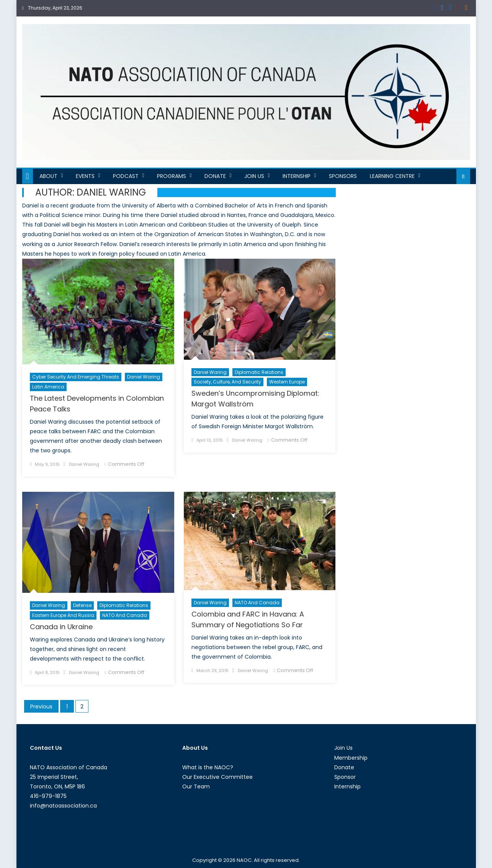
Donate (215, 176)
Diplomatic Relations (259, 372)
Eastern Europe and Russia (63, 615)
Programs (172, 176)
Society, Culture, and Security (227, 382)
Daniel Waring (144, 377)
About (48, 176)
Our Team (196, 786)
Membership (351, 758)
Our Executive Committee (217, 777)
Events (85, 176)
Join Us (254, 176)
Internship (297, 176)
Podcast (126, 176)
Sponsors (343, 176)
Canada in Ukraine (61, 627)
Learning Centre (392, 176)
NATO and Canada (125, 615)
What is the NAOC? (208, 767)
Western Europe (287, 382)
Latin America (48, 387)
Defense (82, 605)
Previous (41, 706)
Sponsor (345, 777)
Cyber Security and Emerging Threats (76, 377)
